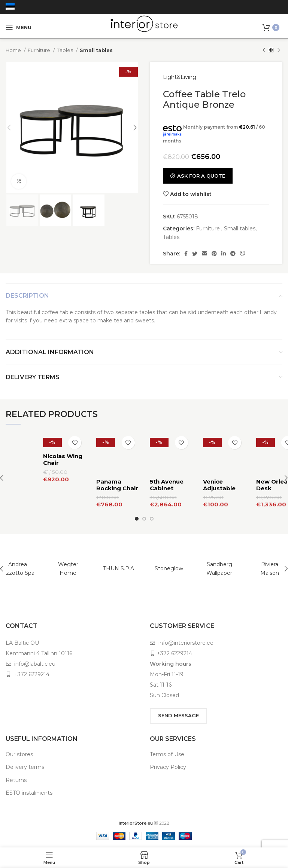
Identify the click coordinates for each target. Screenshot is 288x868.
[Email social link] (204, 254)
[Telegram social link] (233, 254)
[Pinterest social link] (214, 254)
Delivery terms (25, 759)
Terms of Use (167, 746)
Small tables (96, 50)
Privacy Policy (168, 759)
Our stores (19, 746)
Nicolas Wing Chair (63, 459)
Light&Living (180, 77)
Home (14, 50)
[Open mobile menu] (19, 27)
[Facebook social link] (186, 254)
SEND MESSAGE (178, 707)
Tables (66, 50)
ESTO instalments (29, 785)
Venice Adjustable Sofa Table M (223, 463)
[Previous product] (264, 50)
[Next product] (279, 50)
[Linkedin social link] (224, 254)
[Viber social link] (243, 254)
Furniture (40, 50)
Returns (16, 772)
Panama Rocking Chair (117, 459)
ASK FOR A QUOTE (198, 176)
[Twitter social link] (195, 254)
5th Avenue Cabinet (167, 459)
